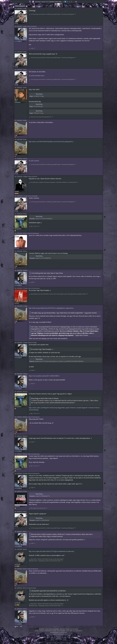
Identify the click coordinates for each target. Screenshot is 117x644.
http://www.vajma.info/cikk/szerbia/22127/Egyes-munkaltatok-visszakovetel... (52, 551)
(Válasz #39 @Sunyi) (32, 177)
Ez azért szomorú (34, 161)
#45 (16, 270)
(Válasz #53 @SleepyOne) (34, 473)
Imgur (31, 96)
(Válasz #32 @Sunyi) (32, 26)
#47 (16, 306)
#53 (16, 454)
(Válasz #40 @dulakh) (33, 196)
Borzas (17, 248)
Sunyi (16, 23)
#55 (16, 491)
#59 (16, 569)
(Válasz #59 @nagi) (32, 588)
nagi (16, 135)
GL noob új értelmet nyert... (37, 76)
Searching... (40, 94)
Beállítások (33, 2)
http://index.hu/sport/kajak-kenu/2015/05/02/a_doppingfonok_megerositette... (52, 308)
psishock (17, 564)
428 (76, 2)
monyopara (18, 41)
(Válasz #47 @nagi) (32, 343)
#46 (16, 288)
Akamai (32, 361)
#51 (16, 417)
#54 (16, 473)
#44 (16, 251)
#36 (16, 88)
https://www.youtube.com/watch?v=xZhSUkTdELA (44, 376)
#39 (16, 159)
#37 (16, 120)
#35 (16, 70)
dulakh (17, 191)
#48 (16, 343)
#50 (16, 392)
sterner (17, 303)
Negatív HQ (45, 2)
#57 (16, 531)
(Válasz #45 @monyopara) (34, 288)
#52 (16, 436)
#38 (16, 140)
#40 (16, 177)
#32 (16, 8)
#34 (16, 52)
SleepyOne (18, 229)
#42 (16, 214)
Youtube (32, 219)
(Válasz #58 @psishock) (33, 569)
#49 (16, 374)
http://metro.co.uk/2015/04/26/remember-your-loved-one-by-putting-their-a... (52, 142)
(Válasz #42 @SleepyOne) (33, 233)
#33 (16, 26)
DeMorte (17, 506)
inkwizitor (18, 102)
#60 (16, 588)
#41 (16, 196)
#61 (16, 609)
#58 (16, 549)
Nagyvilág (38, 2)
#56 (16, 512)
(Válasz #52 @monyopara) (34, 454)
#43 (16, 233)
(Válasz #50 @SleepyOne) (34, 417)
